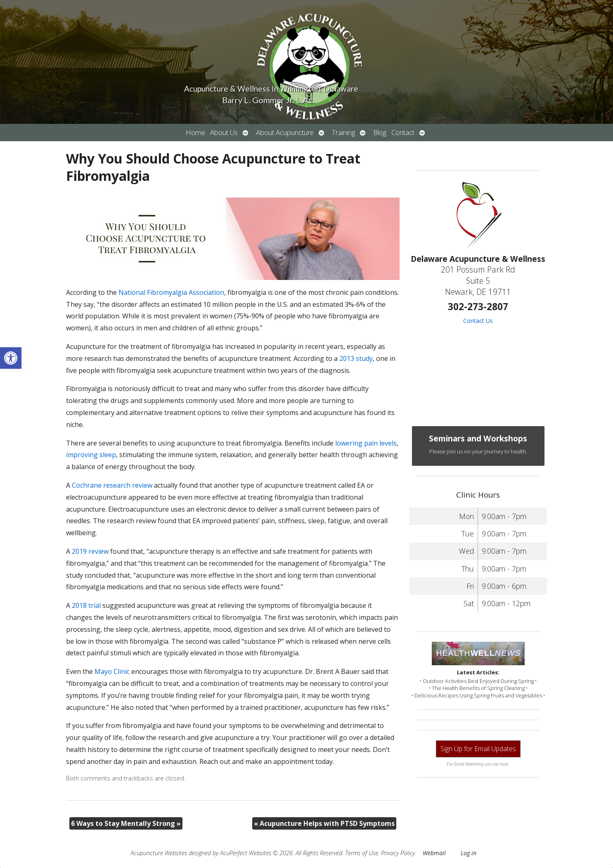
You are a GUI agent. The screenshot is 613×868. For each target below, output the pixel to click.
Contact (403, 132)
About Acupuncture (285, 132)
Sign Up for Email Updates (478, 749)
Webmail (434, 853)
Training (343, 132)
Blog (380, 132)
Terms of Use (362, 853)
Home (195, 132)
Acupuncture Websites (159, 853)
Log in (469, 853)
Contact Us (478, 321)
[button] (11, 358)
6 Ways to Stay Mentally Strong (126, 823)
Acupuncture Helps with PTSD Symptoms (324, 823)
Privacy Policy (398, 853)
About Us (224, 132)
